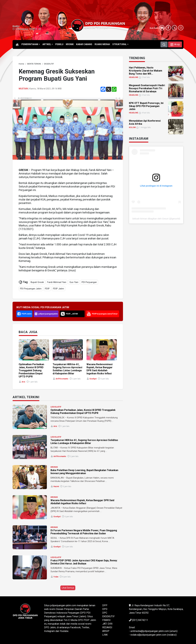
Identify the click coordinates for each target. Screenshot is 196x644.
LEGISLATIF (56, 407)
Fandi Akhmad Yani (57, 282)
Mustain (23, 89)
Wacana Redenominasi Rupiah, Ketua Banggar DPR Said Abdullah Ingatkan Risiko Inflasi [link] (100, 369)
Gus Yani (74, 282)
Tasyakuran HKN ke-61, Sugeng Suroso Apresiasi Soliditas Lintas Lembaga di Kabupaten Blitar (84, 442)
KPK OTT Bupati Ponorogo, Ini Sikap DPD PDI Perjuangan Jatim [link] (146, 106)
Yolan (56, 577)
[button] (175, 44)
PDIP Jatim (58, 289)
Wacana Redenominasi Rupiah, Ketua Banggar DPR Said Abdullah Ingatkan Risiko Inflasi (82, 502)
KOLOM (132, 127)
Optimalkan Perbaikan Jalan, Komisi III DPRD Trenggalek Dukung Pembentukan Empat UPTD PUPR (83, 412)
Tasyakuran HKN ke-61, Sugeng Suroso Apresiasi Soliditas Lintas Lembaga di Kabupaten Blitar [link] (67, 369)
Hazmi (56, 486)
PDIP (47, 289)
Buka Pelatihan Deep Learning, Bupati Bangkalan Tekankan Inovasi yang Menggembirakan (84, 472)
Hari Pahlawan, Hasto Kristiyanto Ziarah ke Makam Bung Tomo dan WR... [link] (146, 71)
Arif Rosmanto (62, 379)
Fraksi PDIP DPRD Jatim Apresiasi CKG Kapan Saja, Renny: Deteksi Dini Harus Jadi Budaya (84, 562)
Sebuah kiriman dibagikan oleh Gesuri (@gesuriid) (156, 219)
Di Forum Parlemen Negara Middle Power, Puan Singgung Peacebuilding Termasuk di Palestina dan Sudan (84, 532)
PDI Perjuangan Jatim (31, 289)
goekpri (93, 379)
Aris (23, 382)
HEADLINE (134, 77)
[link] (21, 64)
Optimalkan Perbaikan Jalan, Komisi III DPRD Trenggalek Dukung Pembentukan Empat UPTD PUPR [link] (31, 370)
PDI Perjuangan (89, 282)
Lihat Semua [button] (68, 588)
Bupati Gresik (37, 282)
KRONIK (54, 467)
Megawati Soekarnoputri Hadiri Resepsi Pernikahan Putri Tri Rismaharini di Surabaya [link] (147, 88)
